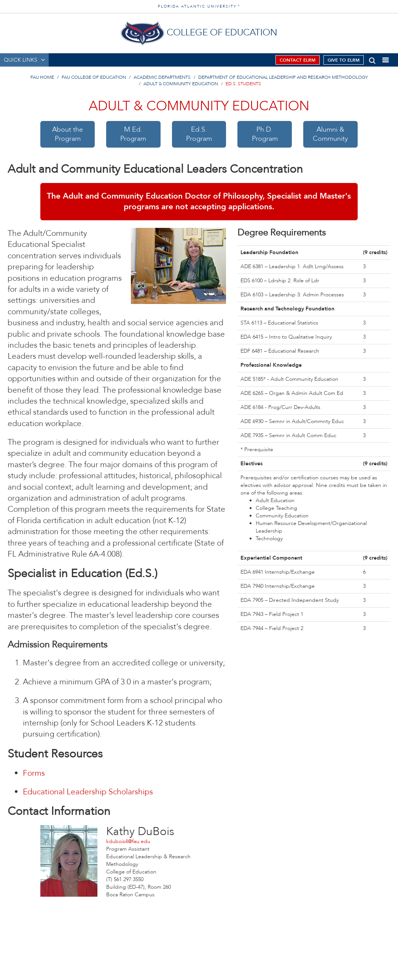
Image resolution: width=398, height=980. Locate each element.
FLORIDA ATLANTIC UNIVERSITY (199, 6)
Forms (34, 773)
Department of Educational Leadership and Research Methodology (283, 77)
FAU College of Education (94, 77)
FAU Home (42, 77)
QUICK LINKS (21, 60)
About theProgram (68, 134)
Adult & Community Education (181, 84)
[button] (372, 59)
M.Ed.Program (133, 134)
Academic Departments (162, 77)
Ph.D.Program (265, 134)
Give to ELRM (344, 60)
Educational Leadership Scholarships (88, 792)
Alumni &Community (330, 134)
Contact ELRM (298, 60)
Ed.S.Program (199, 134)
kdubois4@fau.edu (128, 841)
